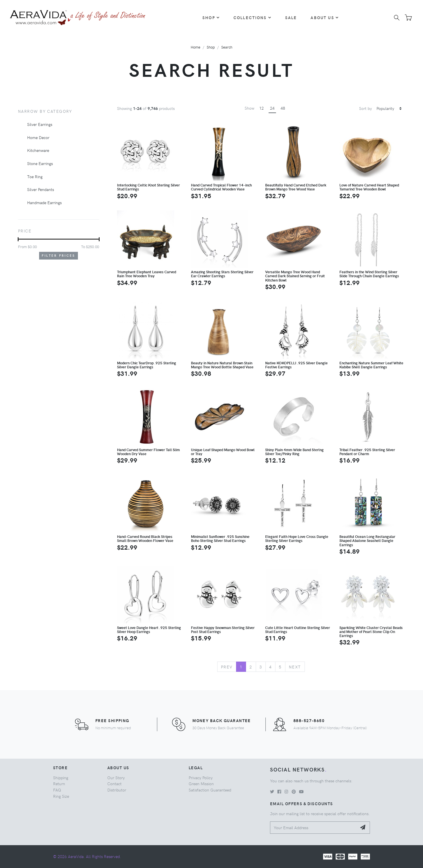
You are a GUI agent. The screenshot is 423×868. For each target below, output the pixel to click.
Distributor (117, 790)
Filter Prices (59, 255)
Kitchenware (38, 150)
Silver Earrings (40, 124)
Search (227, 47)
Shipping (61, 777)
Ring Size (61, 796)
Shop (211, 17)
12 (261, 108)
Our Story (116, 777)
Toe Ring (35, 176)
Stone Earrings (40, 163)
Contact (114, 783)
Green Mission (201, 783)
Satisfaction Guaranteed (210, 790)
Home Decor (38, 137)
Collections (252, 17)
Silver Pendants (41, 189)
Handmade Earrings (44, 202)
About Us (325, 17)
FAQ (57, 790)
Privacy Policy (201, 777)
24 (272, 108)
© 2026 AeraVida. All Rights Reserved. (87, 856)
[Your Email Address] (314, 828)
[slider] (18, 239)
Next (295, 667)
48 (283, 108)
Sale (291, 17)
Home (196, 47)
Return (59, 783)
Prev (227, 667)
